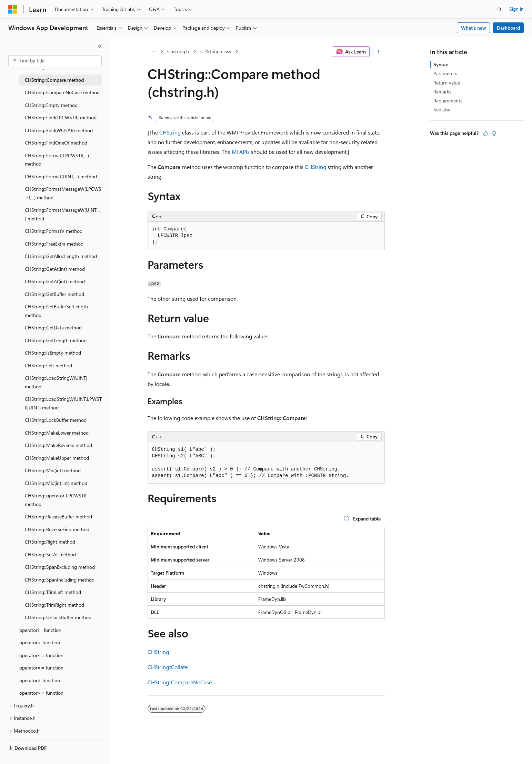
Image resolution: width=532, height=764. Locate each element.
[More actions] (378, 52)
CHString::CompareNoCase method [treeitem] (62, 92)
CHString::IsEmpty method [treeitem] (53, 353)
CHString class (216, 51)
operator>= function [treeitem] (41, 693)
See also (442, 110)
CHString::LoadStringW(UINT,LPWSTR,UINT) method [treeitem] (63, 403)
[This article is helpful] (485, 133)
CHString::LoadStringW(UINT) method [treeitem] (56, 382)
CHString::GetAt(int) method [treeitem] (55, 269)
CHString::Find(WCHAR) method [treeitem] (59, 130)
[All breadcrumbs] (154, 52)
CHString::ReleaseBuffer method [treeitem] (58, 517)
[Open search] (500, 9)
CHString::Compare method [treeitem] (54, 80)
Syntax (441, 64)
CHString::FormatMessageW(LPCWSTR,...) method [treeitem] (63, 193)
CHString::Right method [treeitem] (50, 542)
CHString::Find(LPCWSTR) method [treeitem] (61, 117)
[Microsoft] (13, 9)
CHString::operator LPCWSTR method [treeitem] (56, 500)
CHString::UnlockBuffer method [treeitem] (58, 617)
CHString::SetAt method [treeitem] (50, 554)
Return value (447, 83)
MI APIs (241, 152)
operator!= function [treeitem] (40, 630)
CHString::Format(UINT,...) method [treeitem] (61, 176)
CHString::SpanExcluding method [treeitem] (60, 567)
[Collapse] (100, 46)
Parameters (445, 73)
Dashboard (508, 28)
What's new (474, 28)
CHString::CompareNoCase (180, 682)
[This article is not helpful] (494, 133)
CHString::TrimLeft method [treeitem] (53, 592)
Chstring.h (178, 51)
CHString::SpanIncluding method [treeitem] (60, 580)
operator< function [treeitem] (40, 642)
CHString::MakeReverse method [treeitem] (58, 445)
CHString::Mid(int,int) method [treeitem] (56, 483)
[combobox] (55, 61)
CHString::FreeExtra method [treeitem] (54, 244)
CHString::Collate (168, 667)
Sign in (516, 9)
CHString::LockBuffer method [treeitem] (56, 420)
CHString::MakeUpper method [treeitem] (57, 458)
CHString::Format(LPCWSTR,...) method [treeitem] (57, 160)
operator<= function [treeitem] (41, 655)
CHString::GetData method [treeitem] (53, 328)
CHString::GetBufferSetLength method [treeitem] (56, 311)
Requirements (448, 101)
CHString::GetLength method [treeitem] (56, 340)
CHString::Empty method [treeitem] (51, 105)
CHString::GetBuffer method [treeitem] (54, 294)
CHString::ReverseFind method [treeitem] (57, 529)
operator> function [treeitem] (40, 680)
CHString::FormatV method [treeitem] (54, 231)
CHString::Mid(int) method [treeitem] (53, 470)
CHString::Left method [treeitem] (48, 365)
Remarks (442, 92)
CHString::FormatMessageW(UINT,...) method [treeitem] (63, 214)
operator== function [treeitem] (41, 668)
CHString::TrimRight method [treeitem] (54, 605)
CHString (170, 132)
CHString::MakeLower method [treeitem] (57, 433)
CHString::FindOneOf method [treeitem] (56, 143)
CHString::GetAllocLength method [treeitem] (61, 256)
